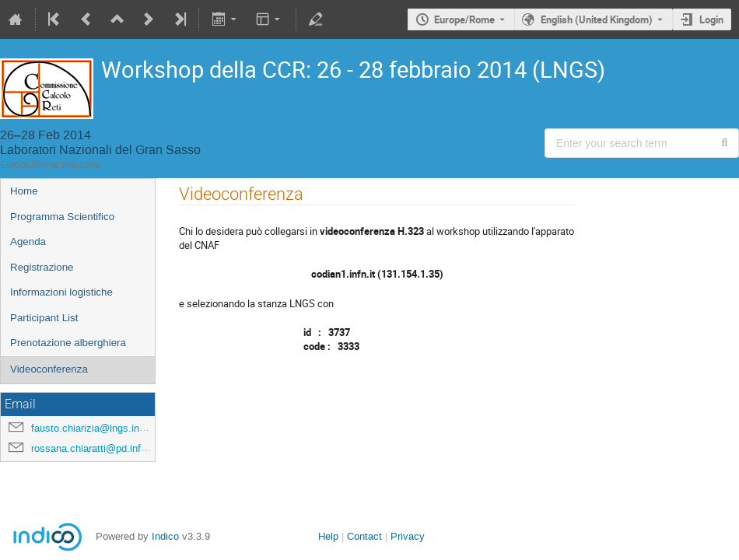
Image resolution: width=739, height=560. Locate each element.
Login (711, 19)
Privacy (408, 536)
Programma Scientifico (62, 217)
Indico (165, 536)
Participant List (44, 318)
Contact (364, 536)
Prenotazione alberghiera (68, 343)
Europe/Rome (464, 19)
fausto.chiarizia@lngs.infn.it (94, 428)
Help (328, 536)
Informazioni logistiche (61, 292)
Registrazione (42, 267)
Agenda (28, 241)
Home (24, 191)
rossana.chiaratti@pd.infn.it (93, 448)
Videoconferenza (49, 369)
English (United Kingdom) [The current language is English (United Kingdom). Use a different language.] (597, 19)
